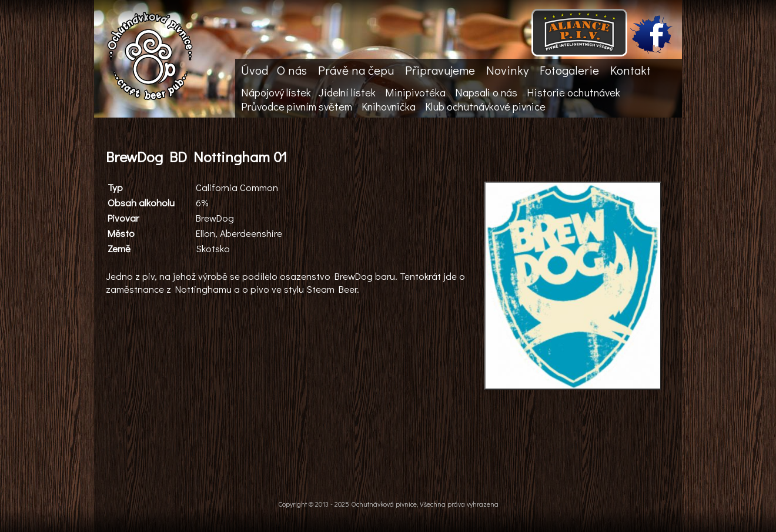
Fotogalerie (569, 70)
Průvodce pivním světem (297, 106)
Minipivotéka (415, 92)
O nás (292, 70)
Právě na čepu (356, 70)
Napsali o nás (486, 92)
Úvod (255, 70)
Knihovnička (389, 106)
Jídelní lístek (347, 92)
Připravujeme (440, 70)
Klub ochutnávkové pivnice (485, 106)
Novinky (507, 70)
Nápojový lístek (276, 92)
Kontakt (630, 70)
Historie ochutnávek (573, 92)
